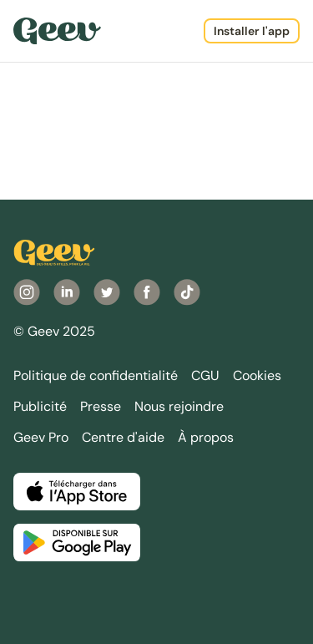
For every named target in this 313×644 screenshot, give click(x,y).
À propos (206, 437)
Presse (101, 406)
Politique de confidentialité (96, 375)
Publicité (40, 406)
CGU (205, 375)
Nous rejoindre (179, 406)
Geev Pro (41, 437)
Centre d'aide (123, 437)
